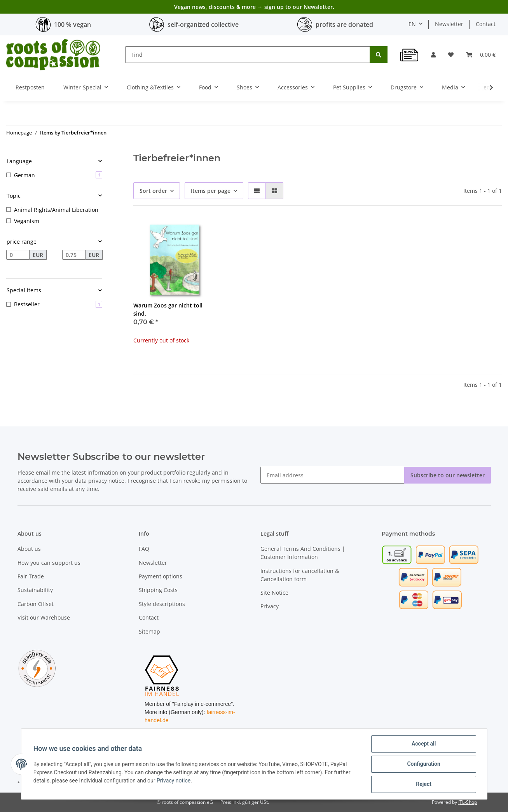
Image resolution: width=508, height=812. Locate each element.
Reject (424, 784)
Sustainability (35, 590)
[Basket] (481, 55)
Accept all (423, 744)
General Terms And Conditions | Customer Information (303, 553)
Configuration (423, 764)
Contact (486, 24)
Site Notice (274, 593)
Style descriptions (162, 604)
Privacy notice (174, 781)
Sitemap (149, 631)
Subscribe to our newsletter (448, 475)
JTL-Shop (468, 802)
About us (29, 549)
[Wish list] (451, 55)
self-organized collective (203, 24)
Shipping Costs (158, 590)
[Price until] (74, 255)
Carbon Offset (36, 604)
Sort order (153, 191)
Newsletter (449, 24)
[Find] (248, 55)
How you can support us (49, 563)
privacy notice (106, 481)
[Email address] (333, 475)
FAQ (144, 549)
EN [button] (412, 24)
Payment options (161, 576)
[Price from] (18, 255)
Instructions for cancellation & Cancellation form (300, 575)
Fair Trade (31, 576)
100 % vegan (72, 24)
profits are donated (344, 24)
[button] (433, 55)
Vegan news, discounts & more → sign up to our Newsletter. (254, 7)
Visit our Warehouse (44, 617)
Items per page (211, 191)
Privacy (270, 606)
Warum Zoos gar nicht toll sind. (168, 309)
